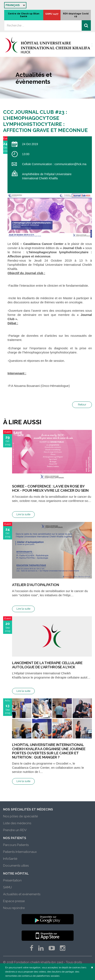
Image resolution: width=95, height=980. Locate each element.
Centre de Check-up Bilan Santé (24, 15)
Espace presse (14, 901)
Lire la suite (23, 514)
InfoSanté (10, 859)
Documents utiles (16, 866)
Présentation (12, 880)
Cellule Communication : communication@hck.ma (54, 164)
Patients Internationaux (20, 852)
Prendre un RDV (15, 830)
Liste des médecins (17, 823)
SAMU (7, 887)
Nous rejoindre (14, 908)
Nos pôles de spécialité (20, 816)
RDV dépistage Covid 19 (76, 15)
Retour (82, 405)
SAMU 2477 (52, 14)
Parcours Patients (16, 845)
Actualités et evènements (22, 894)
